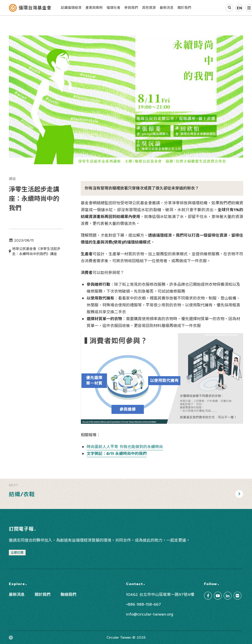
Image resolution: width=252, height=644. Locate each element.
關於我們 (43, 595)
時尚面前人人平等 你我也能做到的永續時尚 (125, 447)
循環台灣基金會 (35, 8)
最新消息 (17, 595)
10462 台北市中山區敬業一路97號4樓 (160, 595)
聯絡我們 (68, 595)
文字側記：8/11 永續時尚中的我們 (117, 454)
